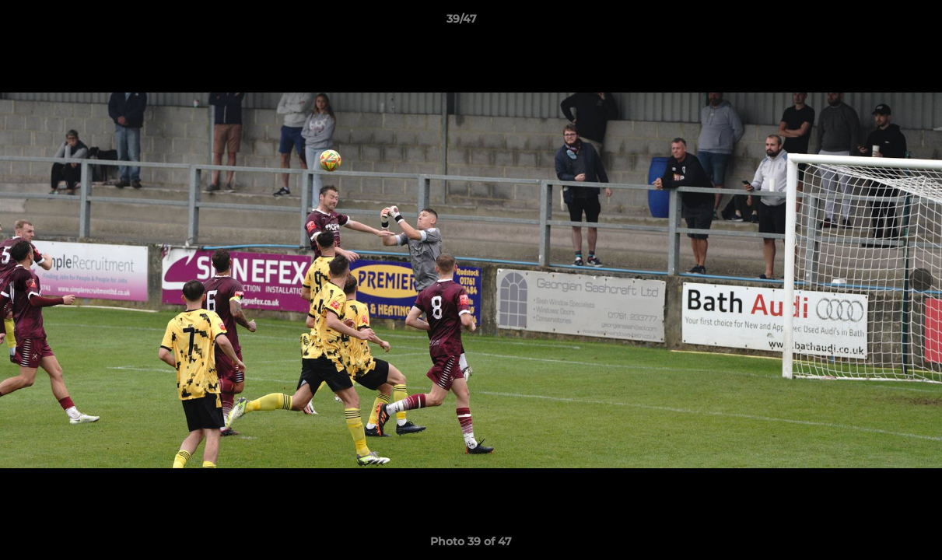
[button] (877, 23)
